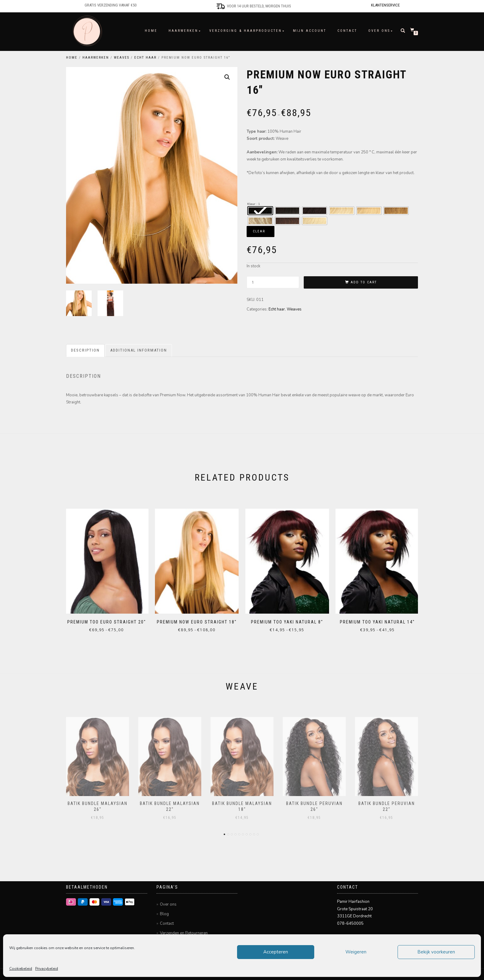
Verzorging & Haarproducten (246, 31)
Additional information (139, 351)
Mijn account (310, 31)
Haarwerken (183, 31)
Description (85, 351)
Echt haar (145, 58)
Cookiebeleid (21, 969)
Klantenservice (385, 5)
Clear (259, 231)
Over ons (379, 31)
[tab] (86, 352)
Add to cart (364, 282)
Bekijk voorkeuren (436, 952)
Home (151, 31)
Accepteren (276, 952)
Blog (164, 912)
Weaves (122, 58)
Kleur (251, 204)
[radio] (260, 211)
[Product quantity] (273, 282)
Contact (347, 31)
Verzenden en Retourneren (184, 931)
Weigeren (356, 952)
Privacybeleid (47, 969)
